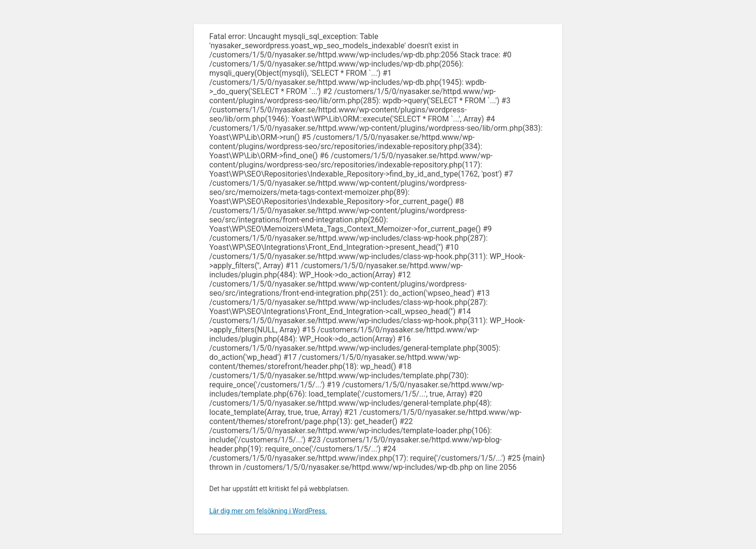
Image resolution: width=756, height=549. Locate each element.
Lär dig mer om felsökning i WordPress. (268, 511)
